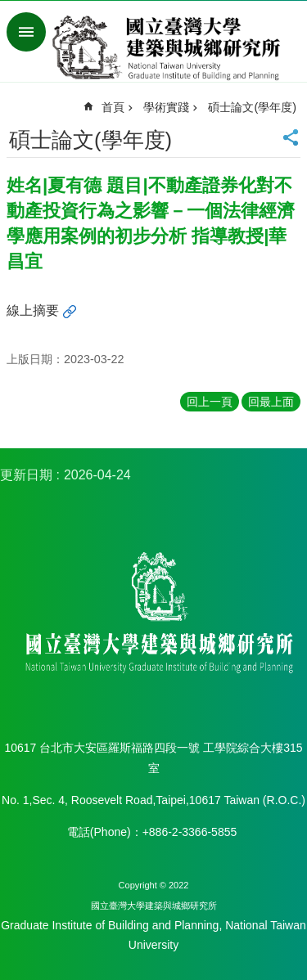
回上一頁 (210, 402)
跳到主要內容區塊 (9, 9)
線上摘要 (33, 310)
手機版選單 (26, 32)
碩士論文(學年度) (252, 107)
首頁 (113, 107)
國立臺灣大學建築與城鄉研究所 (170, 47)
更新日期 (26, 475)
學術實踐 (166, 107)
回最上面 (271, 402)
